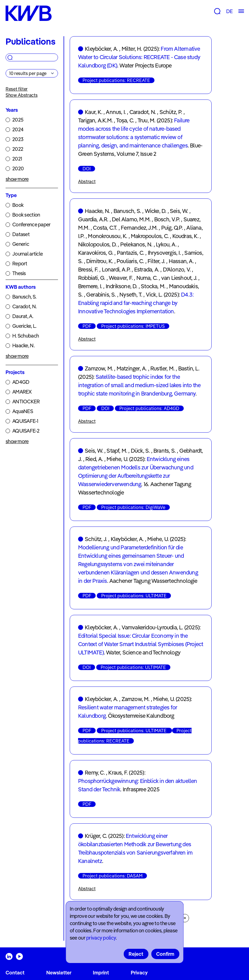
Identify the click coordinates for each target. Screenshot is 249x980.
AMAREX (22, 392)
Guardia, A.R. (93, 219)
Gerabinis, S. (101, 294)
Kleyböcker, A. (101, 49)
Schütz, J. (96, 539)
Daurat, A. (23, 316)
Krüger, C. (96, 836)
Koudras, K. (185, 236)
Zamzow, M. (99, 368)
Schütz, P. (171, 112)
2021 (17, 159)
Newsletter (59, 973)
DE (229, 11)
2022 (18, 149)
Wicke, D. (156, 211)
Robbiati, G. (92, 278)
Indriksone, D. (122, 286)
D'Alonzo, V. (177, 269)
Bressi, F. (88, 269)
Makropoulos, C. (150, 236)
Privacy (139, 973)
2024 (18, 129)
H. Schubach (26, 336)
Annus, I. (116, 112)
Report (20, 264)
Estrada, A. (147, 269)
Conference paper (31, 225)
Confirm (165, 954)
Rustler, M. (162, 368)
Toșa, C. (125, 120)
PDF (87, 326)
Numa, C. (147, 278)
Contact (15, 973)
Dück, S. (140, 451)
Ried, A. (94, 459)
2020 (18, 168)
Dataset (21, 234)
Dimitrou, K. (100, 261)
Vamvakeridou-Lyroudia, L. (152, 627)
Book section (26, 215)
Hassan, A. (181, 261)
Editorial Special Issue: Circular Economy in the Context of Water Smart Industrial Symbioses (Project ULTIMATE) (141, 644)
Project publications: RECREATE (116, 80)
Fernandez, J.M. (139, 228)
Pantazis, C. (130, 253)
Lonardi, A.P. (116, 269)
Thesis (19, 273)
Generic (21, 244)
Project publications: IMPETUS (133, 326)
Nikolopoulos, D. (97, 244)
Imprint (101, 973)
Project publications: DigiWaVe (133, 507)
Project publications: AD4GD (149, 408)
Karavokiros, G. (96, 253)
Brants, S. (165, 451)
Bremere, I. (90, 286)
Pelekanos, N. (136, 244)
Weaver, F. (121, 278)
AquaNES (23, 411)
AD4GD (21, 382)
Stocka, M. (153, 286)
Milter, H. (132, 49)
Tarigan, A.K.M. (95, 120)
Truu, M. (147, 120)
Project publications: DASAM (113, 876)
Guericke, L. (24, 326)
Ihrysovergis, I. (164, 253)
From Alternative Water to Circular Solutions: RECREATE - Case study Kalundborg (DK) (139, 57)
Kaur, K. (94, 112)
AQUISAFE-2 (26, 431)
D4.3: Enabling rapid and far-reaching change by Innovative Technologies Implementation (136, 303)
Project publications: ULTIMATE (134, 596)
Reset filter (17, 89)
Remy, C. (95, 772)
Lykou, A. (166, 244)
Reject (136, 954)
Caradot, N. (24, 306)
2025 (18, 120)
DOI (87, 169)
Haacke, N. (23, 345)
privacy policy (101, 938)
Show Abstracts (22, 95)
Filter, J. (156, 261)
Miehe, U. (117, 459)
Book (18, 205)
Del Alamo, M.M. (131, 219)
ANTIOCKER (26, 402)
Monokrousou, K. (107, 236)
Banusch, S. (24, 297)
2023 (18, 139)
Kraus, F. (118, 772)
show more (17, 179)
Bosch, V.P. (167, 219)
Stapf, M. (117, 451)
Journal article (27, 254)
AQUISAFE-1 (25, 421)
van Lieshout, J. (179, 278)
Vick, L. (154, 294)
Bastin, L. (189, 368)
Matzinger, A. (132, 368)
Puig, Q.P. (172, 228)
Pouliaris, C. (130, 261)
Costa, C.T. (105, 228)
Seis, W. (179, 211)
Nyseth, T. (131, 294)
